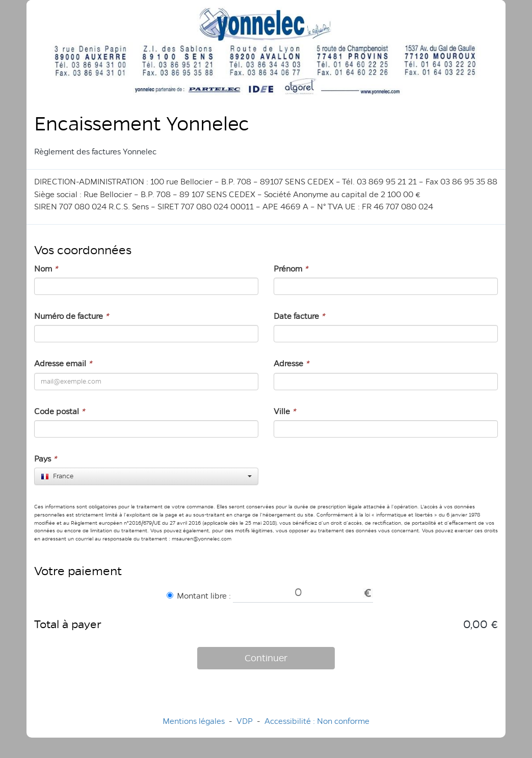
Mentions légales (194, 721)
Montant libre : (199, 596)
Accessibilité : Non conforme (317, 721)
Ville (285, 411)
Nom (46, 269)
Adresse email (63, 363)
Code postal (59, 411)
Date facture (299, 316)
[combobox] (146, 476)
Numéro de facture (71, 316)
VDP (246, 721)
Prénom (291, 269)
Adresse (291, 363)
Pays (45, 459)
